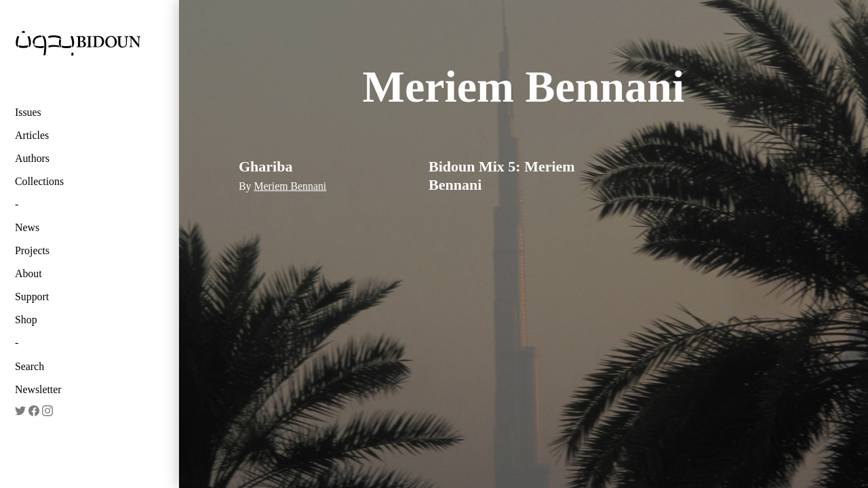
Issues (28, 112)
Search (29, 366)
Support (32, 297)
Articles (32, 135)
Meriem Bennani (290, 186)
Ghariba (265, 166)
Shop (26, 320)
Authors (32, 158)
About (28, 273)
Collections (39, 181)
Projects (32, 250)
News (27, 227)
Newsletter (38, 389)
